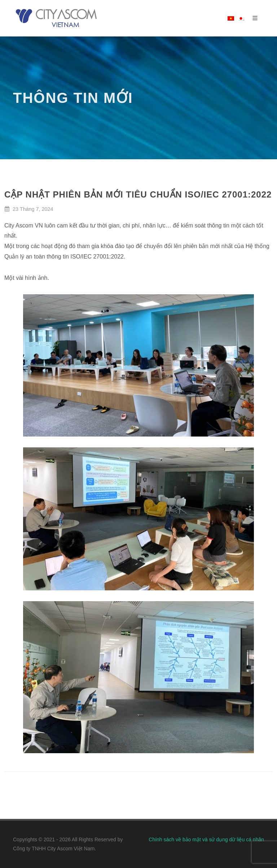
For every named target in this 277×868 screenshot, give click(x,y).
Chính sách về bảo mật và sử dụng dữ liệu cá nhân (206, 839)
